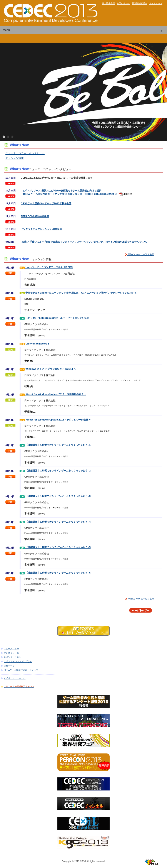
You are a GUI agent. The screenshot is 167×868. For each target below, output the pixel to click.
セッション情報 (15, 158)
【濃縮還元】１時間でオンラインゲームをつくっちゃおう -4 (55, 522)
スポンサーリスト (12, 657)
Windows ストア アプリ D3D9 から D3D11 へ (48, 369)
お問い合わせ (123, 3)
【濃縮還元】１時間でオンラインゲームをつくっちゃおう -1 (55, 445)
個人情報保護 (108, 3)
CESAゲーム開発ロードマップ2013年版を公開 (46, 203)
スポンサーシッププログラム (18, 661)
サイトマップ (156, 3)
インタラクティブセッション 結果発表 (41, 229)
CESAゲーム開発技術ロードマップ (21, 670)
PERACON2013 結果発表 (35, 216)
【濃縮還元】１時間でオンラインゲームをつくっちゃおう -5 (55, 547)
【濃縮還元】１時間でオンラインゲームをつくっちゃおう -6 (55, 573)
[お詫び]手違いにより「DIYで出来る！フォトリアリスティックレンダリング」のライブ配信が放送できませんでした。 (85, 242)
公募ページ (9, 666)
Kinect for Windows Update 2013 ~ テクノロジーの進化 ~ (55, 420)
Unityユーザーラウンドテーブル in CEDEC (46, 267)
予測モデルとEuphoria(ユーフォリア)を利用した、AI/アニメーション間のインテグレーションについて (78, 293)
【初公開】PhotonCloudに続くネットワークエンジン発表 (54, 318)
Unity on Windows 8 (34, 344)
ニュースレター (11, 649)
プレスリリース (11, 653)
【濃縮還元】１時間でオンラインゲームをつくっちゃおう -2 (55, 471)
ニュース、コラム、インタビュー (25, 153)
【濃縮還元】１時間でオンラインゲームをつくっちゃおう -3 (55, 496)
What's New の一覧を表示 (139, 254)
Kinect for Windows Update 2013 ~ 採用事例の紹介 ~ (53, 394)
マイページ (15, 678)
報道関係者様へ (140, 3)
